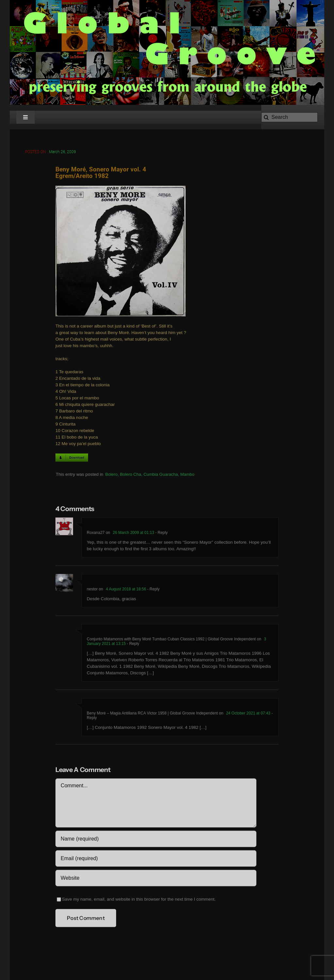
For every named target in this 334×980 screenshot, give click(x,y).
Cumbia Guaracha (161, 475)
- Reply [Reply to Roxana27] (161, 534)
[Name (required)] (156, 840)
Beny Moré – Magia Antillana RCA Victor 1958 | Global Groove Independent (152, 714)
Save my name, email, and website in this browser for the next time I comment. (139, 900)
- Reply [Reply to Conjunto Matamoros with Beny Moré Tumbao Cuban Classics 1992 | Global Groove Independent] (133, 645)
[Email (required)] (156, 860)
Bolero (112, 475)
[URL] (156, 879)
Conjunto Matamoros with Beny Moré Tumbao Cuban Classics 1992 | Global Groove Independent (171, 640)
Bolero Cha (131, 475)
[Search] (289, 117)
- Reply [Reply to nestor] (153, 590)
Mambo (187, 475)
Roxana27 (96, 534)
